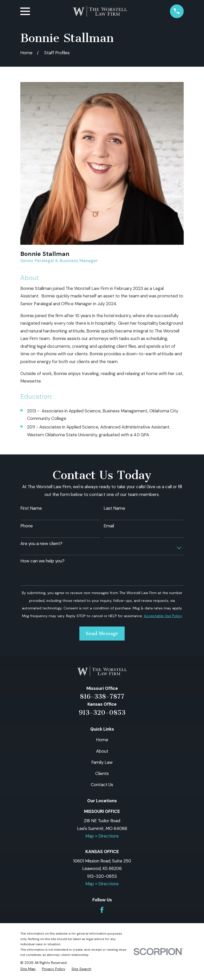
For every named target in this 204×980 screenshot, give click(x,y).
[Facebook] (102, 910)
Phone (27, 526)
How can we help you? (42, 561)
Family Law (102, 762)
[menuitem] (28, 969)
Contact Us (102, 785)
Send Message (102, 634)
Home (102, 740)
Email (109, 526)
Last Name (114, 508)
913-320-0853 (102, 713)
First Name (31, 508)
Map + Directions (102, 836)
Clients (102, 773)
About (102, 751)
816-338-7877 (102, 697)
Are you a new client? (41, 543)
